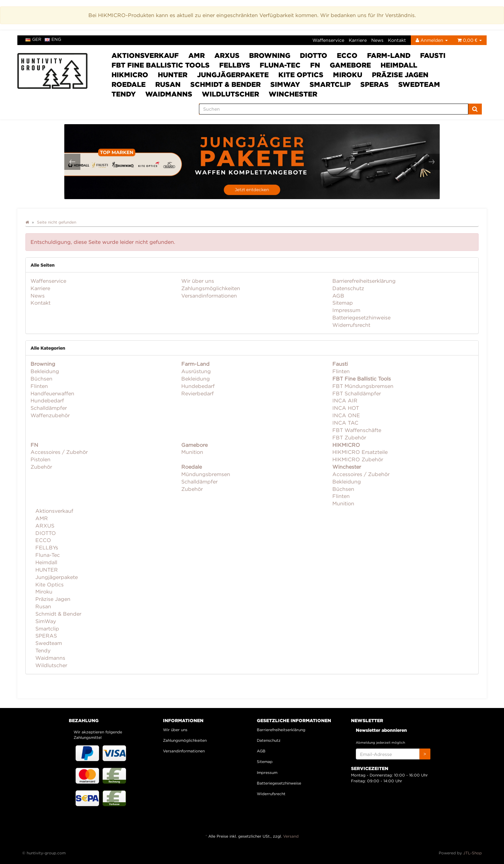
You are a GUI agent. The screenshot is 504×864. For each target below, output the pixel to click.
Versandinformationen (209, 296)
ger (33, 39)
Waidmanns (169, 94)
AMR (197, 55)
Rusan (168, 84)
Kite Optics (301, 75)
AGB (338, 296)
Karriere (358, 40)
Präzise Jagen (400, 75)
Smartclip (330, 84)
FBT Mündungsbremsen (363, 386)
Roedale (129, 84)
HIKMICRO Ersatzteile (360, 452)
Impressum (346, 310)
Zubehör (41, 467)
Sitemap (343, 303)
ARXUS (227, 55)
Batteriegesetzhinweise (361, 317)
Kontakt (397, 40)
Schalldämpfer (49, 408)
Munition (192, 452)
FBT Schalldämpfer (357, 393)
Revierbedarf (198, 393)
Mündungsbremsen (206, 474)
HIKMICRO (130, 75)
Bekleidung (45, 371)
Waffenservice (328, 40)
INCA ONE (346, 415)
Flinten (39, 386)
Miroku (348, 75)
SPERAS (374, 84)
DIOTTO (314, 55)
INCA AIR (345, 400)
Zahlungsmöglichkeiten (211, 288)
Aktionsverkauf (145, 55)
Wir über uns (198, 281)
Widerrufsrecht (351, 325)
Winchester (293, 94)
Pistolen (40, 459)
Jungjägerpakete (233, 75)
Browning (270, 55)
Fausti (433, 55)
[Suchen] (334, 109)
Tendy (124, 94)
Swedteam (419, 84)
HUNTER (173, 75)
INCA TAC (345, 423)
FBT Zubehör (349, 437)
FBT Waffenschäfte (357, 430)
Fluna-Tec (280, 65)
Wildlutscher (230, 94)
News (377, 40)
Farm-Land (389, 55)
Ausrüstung (196, 371)
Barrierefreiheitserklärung (364, 281)
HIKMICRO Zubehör (358, 459)
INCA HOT (346, 408)
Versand (291, 836)
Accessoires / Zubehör (59, 452)
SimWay (285, 84)
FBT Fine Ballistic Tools (161, 65)
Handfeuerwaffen (52, 393)
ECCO (347, 55)
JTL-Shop (473, 853)
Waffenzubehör (50, 415)
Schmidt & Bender (225, 84)
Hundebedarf (47, 400)
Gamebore (350, 65)
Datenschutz (348, 288)
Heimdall (399, 65)
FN (315, 65)
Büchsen (41, 379)
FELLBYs (235, 65)
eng (53, 39)
